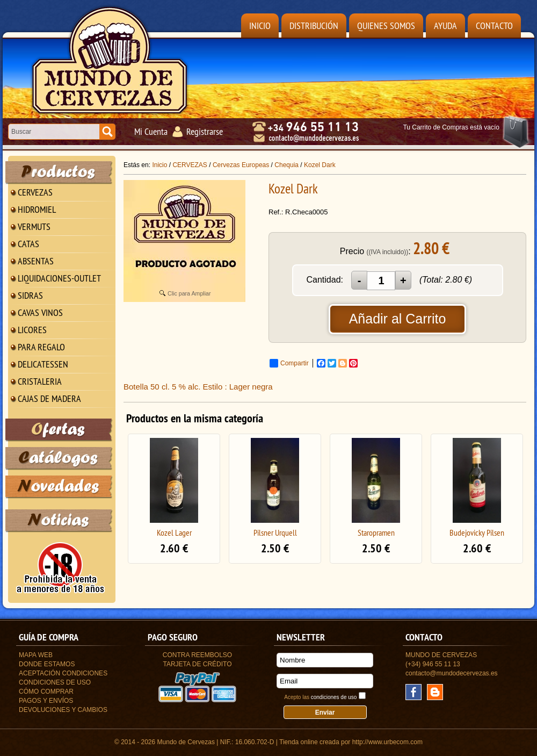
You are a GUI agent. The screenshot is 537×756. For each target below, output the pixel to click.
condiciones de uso (334, 697)
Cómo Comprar (46, 692)
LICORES (32, 330)
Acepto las (320, 697)
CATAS (28, 244)
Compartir (289, 363)
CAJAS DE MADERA (49, 398)
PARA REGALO (41, 347)
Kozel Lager (174, 532)
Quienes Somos (386, 26)
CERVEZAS (35, 192)
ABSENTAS (36, 261)
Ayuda (445, 26)
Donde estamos (47, 664)
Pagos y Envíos (46, 701)
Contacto (494, 26)
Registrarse (205, 131)
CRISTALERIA (40, 381)
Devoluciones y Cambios (63, 710)
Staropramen (376, 532)
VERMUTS (34, 226)
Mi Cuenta (151, 131)
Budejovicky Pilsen (477, 532)
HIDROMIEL (37, 209)
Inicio (260, 26)
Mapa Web (36, 655)
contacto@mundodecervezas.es (452, 673)
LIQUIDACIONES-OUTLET (59, 278)
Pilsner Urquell (275, 532)
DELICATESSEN (43, 364)
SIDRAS (30, 295)
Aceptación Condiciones (63, 673)
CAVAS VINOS (40, 312)
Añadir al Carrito (398, 319)
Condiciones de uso (55, 682)
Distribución (314, 26)
